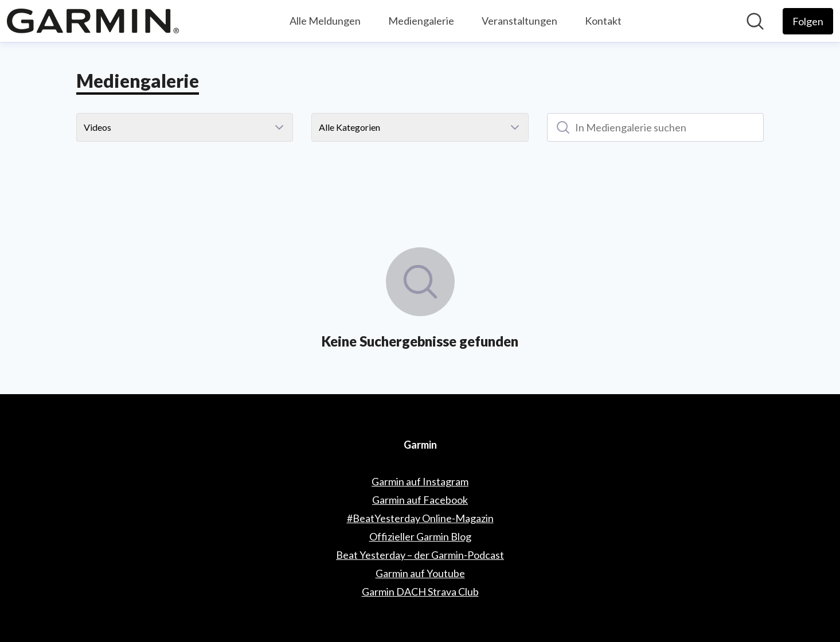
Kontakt (603, 21)
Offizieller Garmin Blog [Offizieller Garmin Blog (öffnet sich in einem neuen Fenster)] (420, 536)
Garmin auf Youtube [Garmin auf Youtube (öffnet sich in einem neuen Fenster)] (420, 573)
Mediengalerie (421, 21)
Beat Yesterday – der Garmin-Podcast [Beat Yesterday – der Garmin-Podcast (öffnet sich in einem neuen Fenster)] (420, 555)
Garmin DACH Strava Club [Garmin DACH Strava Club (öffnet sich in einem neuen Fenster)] (420, 592)
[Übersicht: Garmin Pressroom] (93, 21)
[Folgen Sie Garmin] (808, 21)
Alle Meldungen (325, 21)
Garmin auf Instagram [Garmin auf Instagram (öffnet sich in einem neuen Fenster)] (420, 481)
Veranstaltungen (519, 21)
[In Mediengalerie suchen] (656, 127)
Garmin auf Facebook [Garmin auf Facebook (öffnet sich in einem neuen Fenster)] (420, 500)
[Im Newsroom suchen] (755, 21)
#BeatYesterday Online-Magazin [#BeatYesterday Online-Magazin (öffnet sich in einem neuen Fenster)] (420, 518)
